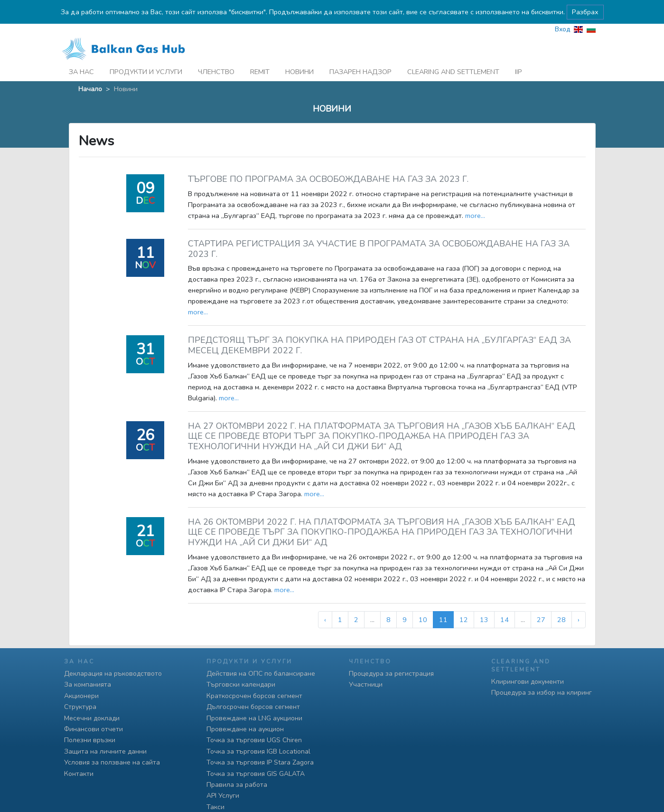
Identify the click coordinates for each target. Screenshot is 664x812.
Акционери (81, 696)
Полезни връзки (90, 740)
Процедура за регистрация (391, 674)
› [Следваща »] (579, 604)
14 (505, 604)
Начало (90, 73)
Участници (366, 685)
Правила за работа (237, 785)
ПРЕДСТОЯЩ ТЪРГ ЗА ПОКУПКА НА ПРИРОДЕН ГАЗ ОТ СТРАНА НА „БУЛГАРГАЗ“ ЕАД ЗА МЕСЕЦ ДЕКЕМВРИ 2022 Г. (379, 330)
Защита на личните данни (105, 751)
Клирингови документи (528, 682)
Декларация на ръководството (113, 674)
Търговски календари (241, 685)
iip (519, 56)
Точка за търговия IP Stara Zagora (260, 762)
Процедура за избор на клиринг (542, 693)
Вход (562, 13)
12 (464, 604)
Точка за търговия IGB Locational (258, 751)
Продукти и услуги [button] (146, 56)
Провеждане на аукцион (245, 729)
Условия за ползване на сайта (112, 762)
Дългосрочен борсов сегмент (253, 707)
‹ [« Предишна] (325, 604)
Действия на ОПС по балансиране (261, 674)
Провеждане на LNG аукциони (254, 718)
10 (423, 604)
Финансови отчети (94, 729)
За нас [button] (81, 56)
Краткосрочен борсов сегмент (254, 696)
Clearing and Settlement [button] (453, 56)
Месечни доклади (92, 718)
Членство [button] (216, 56)
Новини (299, 56)
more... (475, 199)
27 (541, 604)
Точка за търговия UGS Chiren (254, 740)
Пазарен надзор (360, 56)
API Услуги (223, 796)
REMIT (260, 56)
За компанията (88, 685)
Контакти (79, 774)
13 (484, 604)
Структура (80, 707)
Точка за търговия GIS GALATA (256, 774)
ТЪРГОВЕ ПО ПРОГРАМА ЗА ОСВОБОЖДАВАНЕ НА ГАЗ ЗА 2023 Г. (328, 163)
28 (561, 604)
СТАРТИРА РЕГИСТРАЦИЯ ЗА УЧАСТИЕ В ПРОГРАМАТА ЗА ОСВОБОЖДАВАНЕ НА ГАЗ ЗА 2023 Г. (379, 233)
